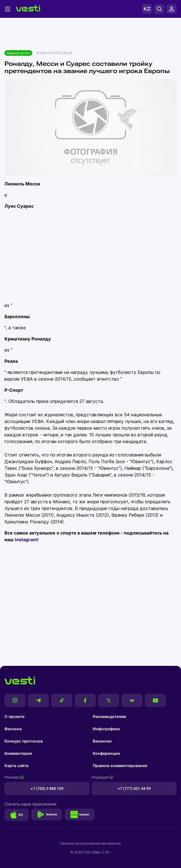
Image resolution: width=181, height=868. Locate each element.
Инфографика (106, 729)
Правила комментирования (120, 766)
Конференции (106, 753)
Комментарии (18, 753)
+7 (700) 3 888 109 (47, 789)
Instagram (26, 540)
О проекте (14, 716)
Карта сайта (16, 766)
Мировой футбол (18, 53)
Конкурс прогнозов (24, 741)
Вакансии (102, 741)
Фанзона (13, 729)
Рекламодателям (109, 716)
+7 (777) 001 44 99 (134, 789)
